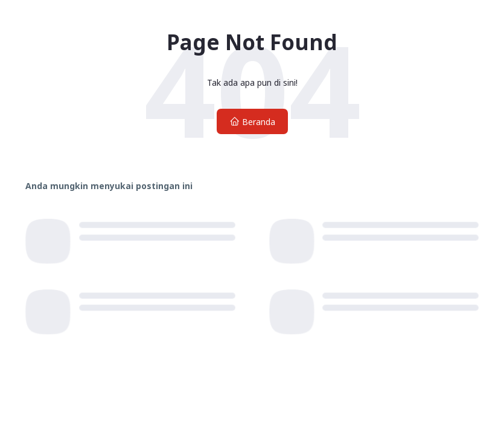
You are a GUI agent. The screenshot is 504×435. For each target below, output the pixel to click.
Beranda (252, 122)
